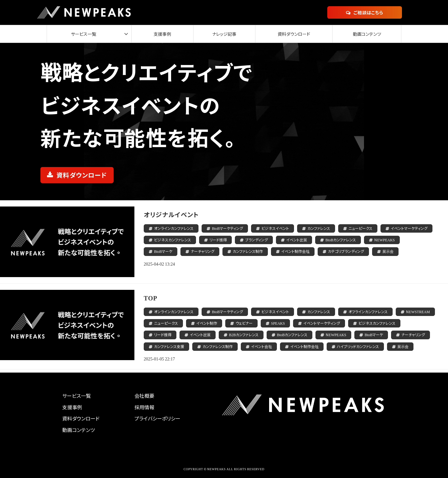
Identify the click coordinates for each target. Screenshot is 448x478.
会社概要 (144, 396)
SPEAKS (278, 323)
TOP (151, 298)
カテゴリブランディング (346, 251)
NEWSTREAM (418, 311)
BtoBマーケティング (227, 228)
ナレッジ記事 (219, 34)
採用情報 (144, 407)
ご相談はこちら (368, 12)
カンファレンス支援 (169, 346)
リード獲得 (218, 240)
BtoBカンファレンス (341, 240)
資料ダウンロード (291, 34)
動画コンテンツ (366, 34)
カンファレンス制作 (248, 251)
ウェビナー (244, 323)
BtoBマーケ (163, 251)
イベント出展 (297, 240)
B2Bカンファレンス (244, 334)
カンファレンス (319, 228)
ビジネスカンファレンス (173, 240)
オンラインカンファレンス (174, 228)
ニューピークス (360, 228)
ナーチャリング (203, 251)
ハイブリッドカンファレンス (358, 346)
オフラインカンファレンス (368, 311)
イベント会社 (261, 346)
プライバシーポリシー (157, 418)
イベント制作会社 (295, 251)
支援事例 (156, 34)
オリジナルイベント (171, 214)
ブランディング (257, 240)
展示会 (388, 251)
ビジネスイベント (275, 228)
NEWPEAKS (385, 240)
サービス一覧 (82, 34)
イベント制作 (207, 323)
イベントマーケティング (409, 228)
